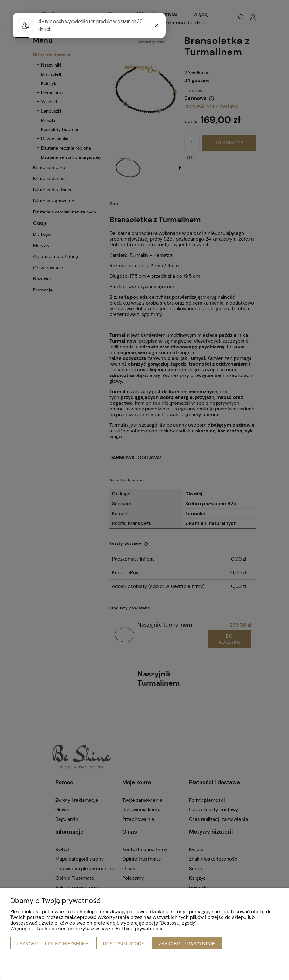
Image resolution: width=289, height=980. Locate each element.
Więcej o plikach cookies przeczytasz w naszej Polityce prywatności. (87, 929)
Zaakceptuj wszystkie (187, 944)
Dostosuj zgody (124, 944)
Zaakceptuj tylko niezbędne (53, 944)
